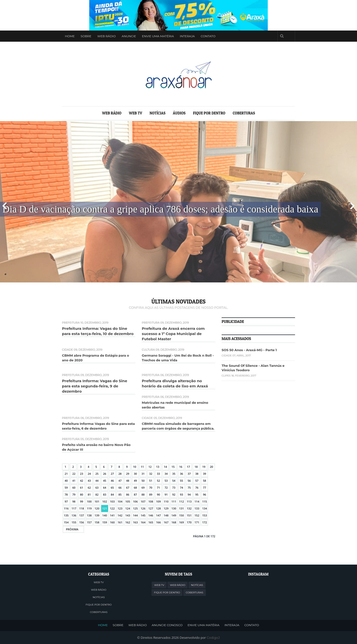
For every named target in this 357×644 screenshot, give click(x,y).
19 (204, 467)
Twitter (250, 36)
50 (143, 481)
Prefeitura (71, 323)
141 (112, 515)
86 (128, 494)
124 (128, 508)
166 (159, 522)
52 (159, 481)
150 (182, 515)
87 (135, 494)
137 (82, 515)
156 (82, 522)
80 (82, 494)
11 (142, 467)
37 (189, 474)
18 (196, 467)
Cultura (148, 350)
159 (105, 522)
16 (181, 467)
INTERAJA (232, 626)
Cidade (67, 350)
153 (205, 515)
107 (143, 501)
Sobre (86, 36)
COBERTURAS (244, 113)
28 (120, 474)
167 (166, 522)
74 (182, 488)
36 (182, 474)
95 (197, 494)
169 (182, 522)
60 (74, 488)
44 (97, 481)
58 (205, 481)
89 (151, 494)
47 (120, 481)
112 (182, 501)
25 (97, 474)
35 (174, 474)
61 (82, 488)
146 (151, 515)
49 (135, 481)
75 (189, 488)
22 (74, 474)
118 (82, 508)
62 (89, 488)
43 (89, 481)
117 (74, 508)
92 (174, 494)
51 (151, 481)
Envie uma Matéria (158, 36)
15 (173, 467)
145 (143, 515)
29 (128, 474)
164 (143, 522)
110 (166, 501)
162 (128, 522)
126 (143, 508)
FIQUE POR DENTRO (209, 113)
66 (120, 488)
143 (128, 515)
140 (105, 515)
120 (97, 508)
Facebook (259, 36)
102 (105, 501)
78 (66, 494)
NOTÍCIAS (157, 113)
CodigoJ (213, 638)
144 (135, 515)
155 (74, 522)
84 (112, 494)
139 (97, 515)
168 (174, 522)
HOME (103, 626)
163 (135, 522)
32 (151, 474)
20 (212, 467)
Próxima (72, 529)
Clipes (226, 376)
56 (189, 481)
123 (120, 508)
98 (74, 501)
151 (189, 515)
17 (189, 467)
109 (159, 501)
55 (182, 481)
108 (151, 501)
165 (151, 522)
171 (197, 522)
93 (182, 494)
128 (159, 508)
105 (128, 501)
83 (105, 494)
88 (143, 494)
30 (135, 474)
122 (112, 508)
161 (120, 522)
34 (166, 474)
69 (143, 488)
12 (150, 467)
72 (166, 488)
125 (135, 508)
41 (74, 481)
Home (70, 36)
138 (89, 515)
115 (205, 501)
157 (89, 522)
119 (89, 508)
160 (112, 522)
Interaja (187, 36)
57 (197, 481)
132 (189, 508)
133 (197, 508)
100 (89, 501)
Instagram (268, 36)
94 (189, 494)
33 (159, 474)
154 (66, 522)
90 (159, 494)
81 (89, 494)
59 (66, 488)
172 (205, 522)
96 (205, 494)
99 (82, 501)
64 (105, 488)
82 (97, 494)
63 (97, 488)
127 (151, 508)
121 (105, 508)
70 (151, 488)
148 (166, 515)
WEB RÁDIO (107, 36)
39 (205, 474)
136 (74, 515)
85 (120, 494)
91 (166, 494)
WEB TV (136, 113)
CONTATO (252, 626)
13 (158, 467)
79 (74, 494)
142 (120, 515)
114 (197, 501)
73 (174, 488)
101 (97, 501)
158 (97, 522)
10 (135, 467)
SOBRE (118, 626)
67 (128, 488)
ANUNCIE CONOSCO (167, 626)
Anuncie (129, 36)
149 (174, 515)
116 (66, 508)
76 (197, 488)
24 (89, 474)
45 (105, 481)
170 (189, 522)
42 (82, 481)
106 (135, 501)
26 (105, 474)
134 (205, 508)
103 (112, 501)
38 (197, 474)
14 (165, 467)
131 (182, 508)
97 (66, 501)
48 (128, 481)
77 (205, 488)
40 (66, 481)
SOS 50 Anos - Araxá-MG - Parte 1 (249, 350)
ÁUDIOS (179, 113)
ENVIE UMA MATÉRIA (203, 626)
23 (82, 474)
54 (174, 481)
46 (112, 481)
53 (166, 481)
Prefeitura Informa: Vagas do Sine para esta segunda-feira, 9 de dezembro (95, 386)
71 (159, 488)
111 (174, 501)
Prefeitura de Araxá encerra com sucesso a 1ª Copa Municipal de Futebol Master (173, 334)
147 (159, 515)
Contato (208, 36)
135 (66, 515)
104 (120, 501)
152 (197, 515)
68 (135, 488)
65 (112, 488)
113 (189, 501)
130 (174, 508)
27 (112, 474)
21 (66, 474)
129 (166, 508)
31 (143, 474)
